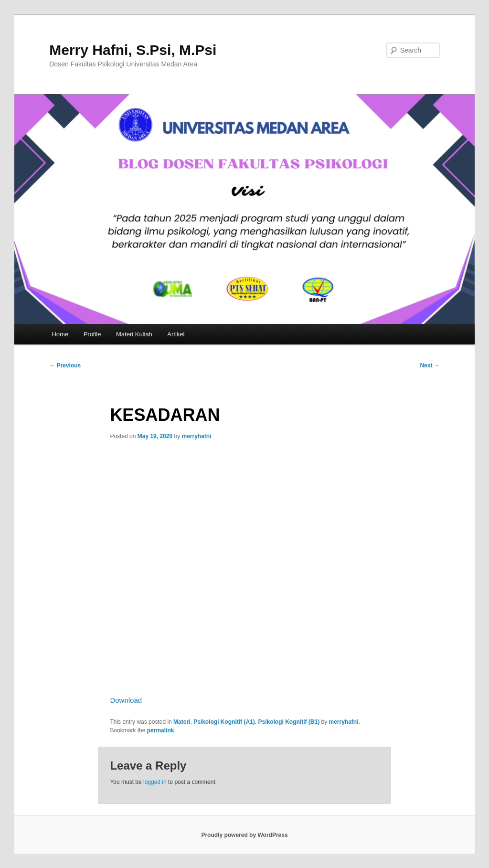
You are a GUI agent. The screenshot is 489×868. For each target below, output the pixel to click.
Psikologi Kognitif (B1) (289, 722)
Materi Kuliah (134, 334)
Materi (182, 722)
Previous (65, 365)
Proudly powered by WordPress (244, 835)
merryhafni (197, 436)
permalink (161, 730)
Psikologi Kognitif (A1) (224, 722)
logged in (155, 782)
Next (430, 365)
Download (126, 700)
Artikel (176, 334)
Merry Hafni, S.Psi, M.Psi (133, 50)
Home (60, 334)
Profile (92, 334)
